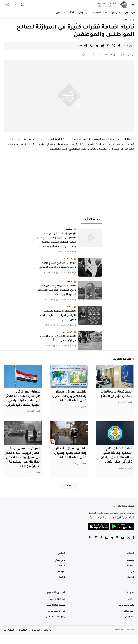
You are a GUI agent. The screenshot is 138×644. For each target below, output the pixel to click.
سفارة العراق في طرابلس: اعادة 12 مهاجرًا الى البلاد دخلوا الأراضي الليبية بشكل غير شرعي (25, 401)
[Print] (86, 46)
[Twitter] (128, 547)
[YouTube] (123, 547)
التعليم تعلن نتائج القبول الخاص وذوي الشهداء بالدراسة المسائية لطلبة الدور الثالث (57, 291)
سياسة (69, 229)
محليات (128, 20)
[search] (22, 5)
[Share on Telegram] (97, 46)
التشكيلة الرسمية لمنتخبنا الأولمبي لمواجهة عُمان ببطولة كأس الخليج (58, 316)
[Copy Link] (91, 46)
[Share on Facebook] (119, 46)
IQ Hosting (129, 639)
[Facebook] (134, 547)
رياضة (70, 307)
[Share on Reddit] (102, 46)
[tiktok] (101, 547)
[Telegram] (112, 547)
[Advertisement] (69, 182)
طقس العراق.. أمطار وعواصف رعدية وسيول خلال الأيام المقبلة (70, 458)
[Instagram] (117, 547)
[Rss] (107, 547)
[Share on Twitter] (114, 46)
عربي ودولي (68, 259)
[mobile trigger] (131, 4)
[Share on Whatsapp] (108, 46)
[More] (80, 46)
